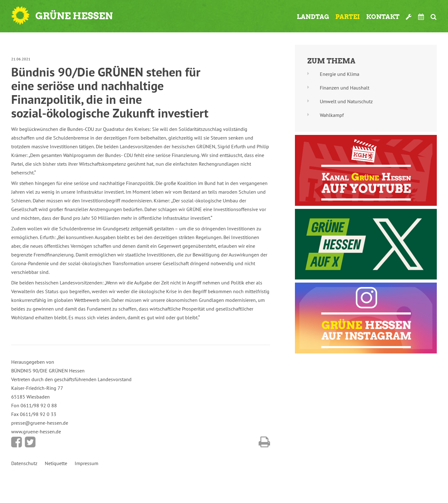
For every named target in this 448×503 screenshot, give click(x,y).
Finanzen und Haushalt (345, 88)
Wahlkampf (332, 115)
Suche (434, 17)
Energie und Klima (340, 74)
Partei (348, 17)
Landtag (313, 17)
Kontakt (383, 17)
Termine (421, 17)
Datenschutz (24, 463)
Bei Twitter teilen (30, 442)
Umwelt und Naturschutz (346, 101)
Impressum (86, 463)
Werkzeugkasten (409, 17)
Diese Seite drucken (264, 442)
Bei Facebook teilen (16, 442)
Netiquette (56, 463)
